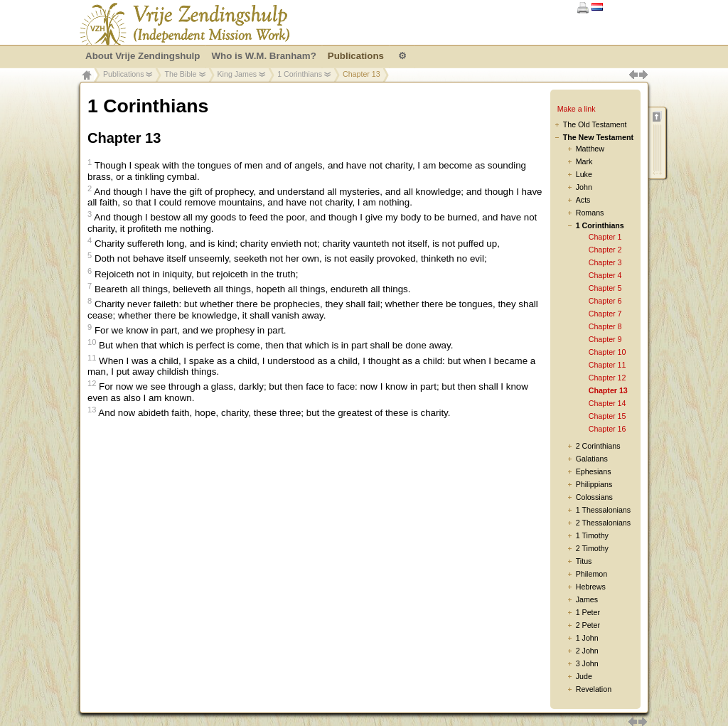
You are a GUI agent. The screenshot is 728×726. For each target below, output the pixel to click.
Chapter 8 (605, 326)
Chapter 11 (607, 365)
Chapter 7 (605, 314)
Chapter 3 (605, 262)
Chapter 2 (605, 250)
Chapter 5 (605, 288)
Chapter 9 (605, 339)
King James (237, 74)
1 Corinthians (300, 74)
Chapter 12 (607, 378)
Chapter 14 (607, 403)
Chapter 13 (608, 390)
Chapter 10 (607, 352)
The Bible (180, 74)
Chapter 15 (607, 416)
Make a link (577, 109)
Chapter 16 (607, 429)
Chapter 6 (605, 301)
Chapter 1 (605, 237)
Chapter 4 (605, 275)
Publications (123, 74)
